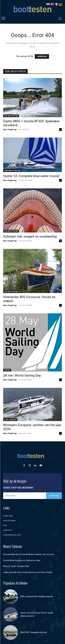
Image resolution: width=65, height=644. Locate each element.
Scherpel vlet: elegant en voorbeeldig (30, 236)
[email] (25, 496)
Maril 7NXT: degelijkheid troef (33, 632)
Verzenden (54, 496)
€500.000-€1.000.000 (12, 171)
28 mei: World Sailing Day (22, 375)
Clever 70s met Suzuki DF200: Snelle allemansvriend (37, 615)
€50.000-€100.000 (11, 116)
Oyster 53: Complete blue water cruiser (31, 176)
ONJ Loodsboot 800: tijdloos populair (37, 597)
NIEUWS (7, 370)
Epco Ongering (10, 129)
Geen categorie (10, 420)
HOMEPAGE (42, 56)
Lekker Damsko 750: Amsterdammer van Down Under (28, 572)
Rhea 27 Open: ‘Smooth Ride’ (16, 566)
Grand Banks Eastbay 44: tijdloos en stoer (22, 561)
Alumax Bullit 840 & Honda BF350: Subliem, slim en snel (28, 555)
